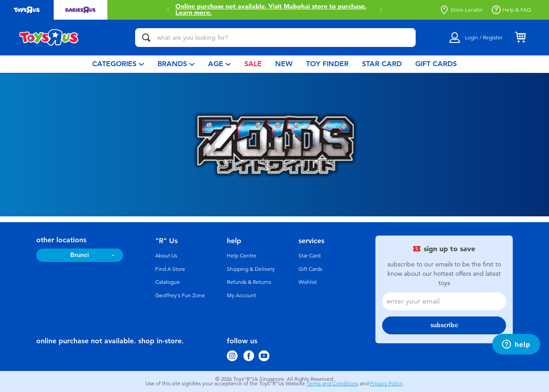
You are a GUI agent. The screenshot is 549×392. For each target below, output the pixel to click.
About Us (166, 256)
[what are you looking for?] (275, 38)
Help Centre (242, 256)
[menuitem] (118, 64)
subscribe (444, 325)
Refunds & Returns (249, 282)
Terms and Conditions (332, 384)
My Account (241, 295)
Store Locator (461, 10)
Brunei (80, 255)
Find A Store (170, 269)
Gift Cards (310, 269)
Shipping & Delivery (251, 269)
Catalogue (168, 282)
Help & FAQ (511, 10)
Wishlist (308, 282)
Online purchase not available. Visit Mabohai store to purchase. (271, 10)
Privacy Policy (386, 384)
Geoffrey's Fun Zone (180, 295)
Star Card (309, 256)
